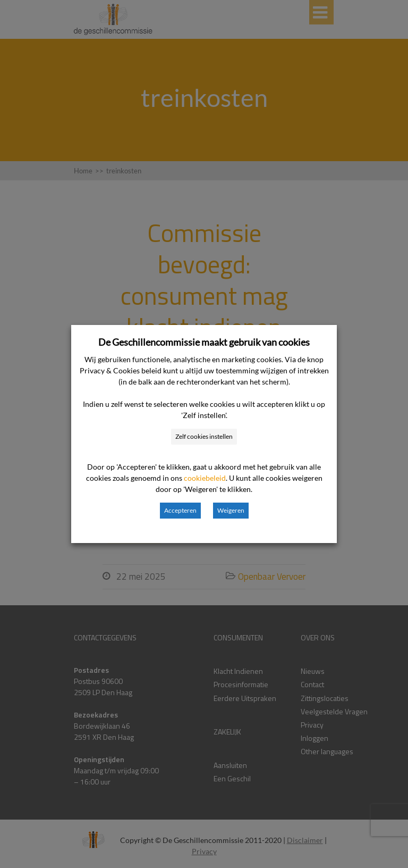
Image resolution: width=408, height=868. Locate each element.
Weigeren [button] (231, 510)
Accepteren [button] (180, 510)
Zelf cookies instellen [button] (204, 436)
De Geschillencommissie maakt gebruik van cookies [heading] (204, 342)
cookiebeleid (205, 478)
